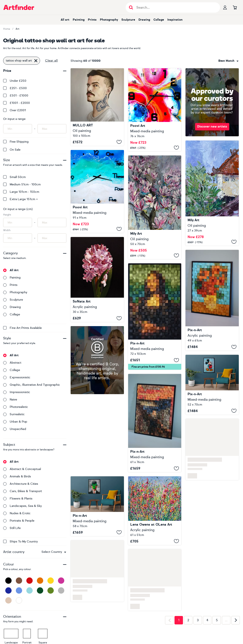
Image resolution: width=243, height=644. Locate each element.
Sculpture (128, 20)
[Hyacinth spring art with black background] (97, 279)
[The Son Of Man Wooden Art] (97, 506)
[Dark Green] (40, 590)
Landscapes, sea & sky (22, 506)
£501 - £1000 (16, 96)
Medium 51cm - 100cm (22, 184)
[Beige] (8, 600)
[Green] (51, 590)
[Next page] (236, 620)
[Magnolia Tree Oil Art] (155, 207)
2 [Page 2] (188, 620)
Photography (109, 20)
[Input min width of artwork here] (18, 238)
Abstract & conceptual (22, 469)
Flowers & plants (18, 499)
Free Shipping (16, 142)
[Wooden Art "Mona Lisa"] (155, 317)
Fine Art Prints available (22, 328)
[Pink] (61, 581)
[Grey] (61, 590)
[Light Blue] (30, 590)
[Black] (8, 581)
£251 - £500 (15, 88)
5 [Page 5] (217, 620)
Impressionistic (17, 392)
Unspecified (15, 429)
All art (65, 20)
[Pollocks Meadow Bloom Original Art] (155, 511)
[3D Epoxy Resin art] (97, 191)
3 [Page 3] (198, 620)
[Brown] (19, 581)
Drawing (144, 20)
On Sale (12, 150)
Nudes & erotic (17, 513)
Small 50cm (14, 177)
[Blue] (19, 590)
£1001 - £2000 (17, 103)
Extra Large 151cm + (21, 199)
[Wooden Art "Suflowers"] (212, 300)
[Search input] (175, 7)
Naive (10, 400)
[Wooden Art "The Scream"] (155, 423)
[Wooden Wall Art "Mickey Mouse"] (212, 385)
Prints (92, 20)
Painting (79, 20)
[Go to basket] (235, 7)
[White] (19, 600)
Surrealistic (14, 414)
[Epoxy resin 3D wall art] (155, 110)
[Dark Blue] (8, 590)
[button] (54, 552)
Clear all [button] (51, 61)
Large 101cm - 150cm (21, 192)
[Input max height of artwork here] (52, 222)
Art (17, 29)
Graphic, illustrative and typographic (32, 385)
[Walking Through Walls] (97, 107)
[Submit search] (131, 7)
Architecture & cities (21, 484)
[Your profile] (225, 7)
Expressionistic (17, 377)
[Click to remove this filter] (36, 61)
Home (7, 29)
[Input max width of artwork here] (52, 238)
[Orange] (40, 581)
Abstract (12, 363)
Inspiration (175, 20)
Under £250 (15, 81)
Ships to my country (20, 542)
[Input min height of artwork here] (18, 222)
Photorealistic (16, 407)
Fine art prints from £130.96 (148, 367)
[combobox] (54, 552)
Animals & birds (17, 476)
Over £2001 (15, 110)
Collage (159, 20)
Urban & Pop (15, 422)
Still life (12, 528)
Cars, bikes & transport (23, 491)
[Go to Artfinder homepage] (19, 7)
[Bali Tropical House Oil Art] (212, 193)
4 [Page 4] (207, 620)
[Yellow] (51, 581)
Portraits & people (19, 521)
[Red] (30, 581)
